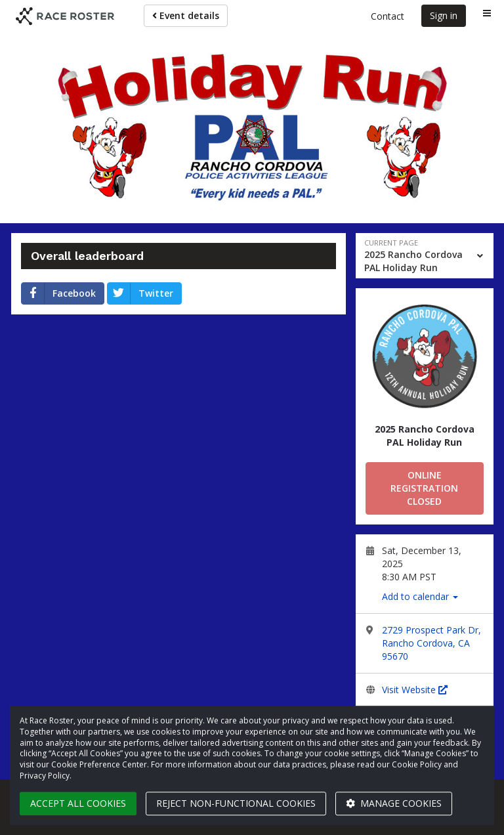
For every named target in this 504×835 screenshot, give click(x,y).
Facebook (59, 293)
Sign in (444, 15)
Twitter (140, 293)
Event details (186, 15)
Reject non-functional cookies (236, 803)
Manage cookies (394, 803)
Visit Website (415, 690)
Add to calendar (420, 596)
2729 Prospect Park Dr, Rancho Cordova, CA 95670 (431, 643)
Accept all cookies (78, 803)
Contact (388, 16)
